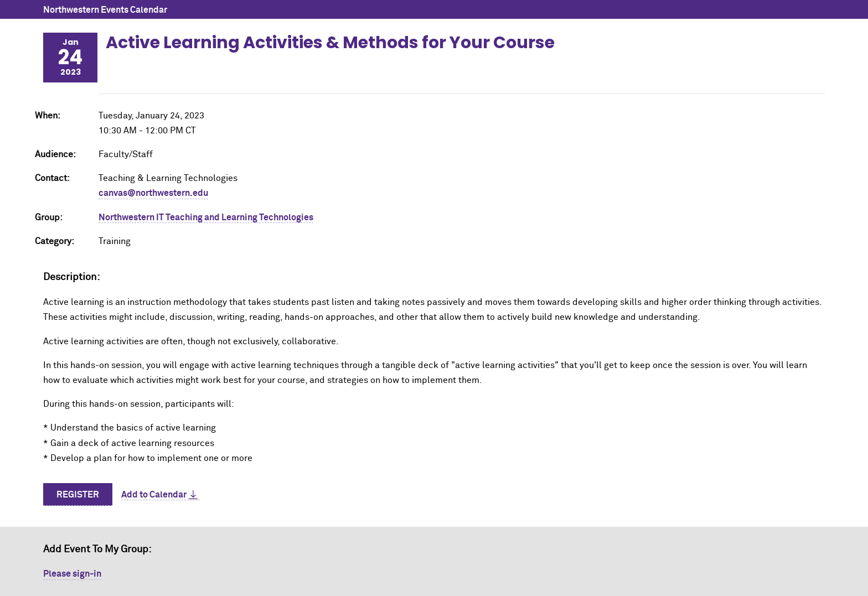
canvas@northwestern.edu (153, 193)
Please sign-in (72, 574)
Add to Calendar (154, 495)
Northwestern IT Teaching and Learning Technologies (206, 217)
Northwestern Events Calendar (105, 10)
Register (78, 495)
